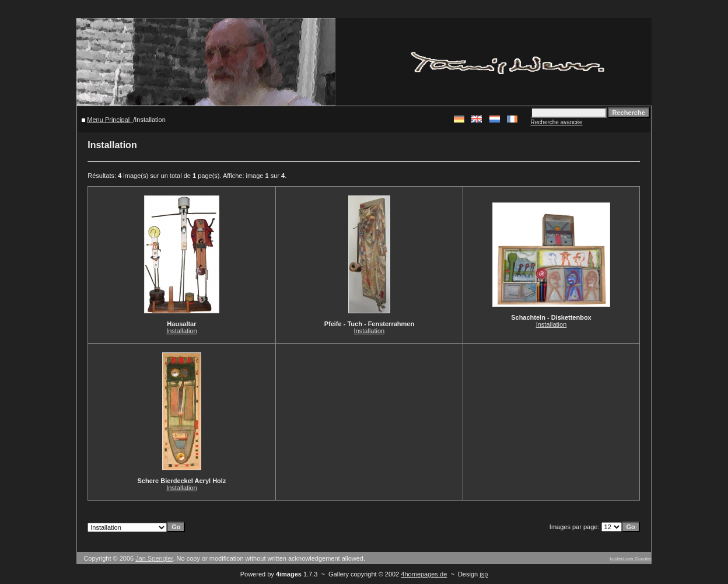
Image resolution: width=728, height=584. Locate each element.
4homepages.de (424, 574)
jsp (484, 574)
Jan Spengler (154, 558)
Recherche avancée (557, 122)
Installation (182, 331)
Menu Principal (108, 120)
